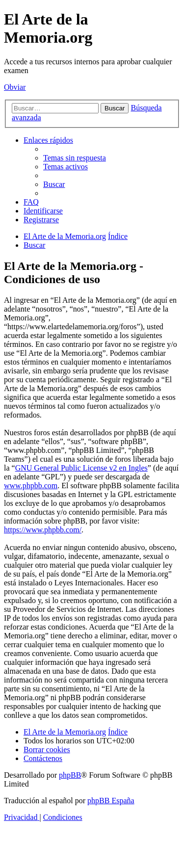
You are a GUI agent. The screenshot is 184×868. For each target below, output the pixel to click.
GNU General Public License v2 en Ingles (81, 468)
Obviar (15, 87)
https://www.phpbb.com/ (43, 530)
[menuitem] (75, 158)
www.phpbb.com (31, 486)
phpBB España (111, 801)
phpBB (70, 775)
